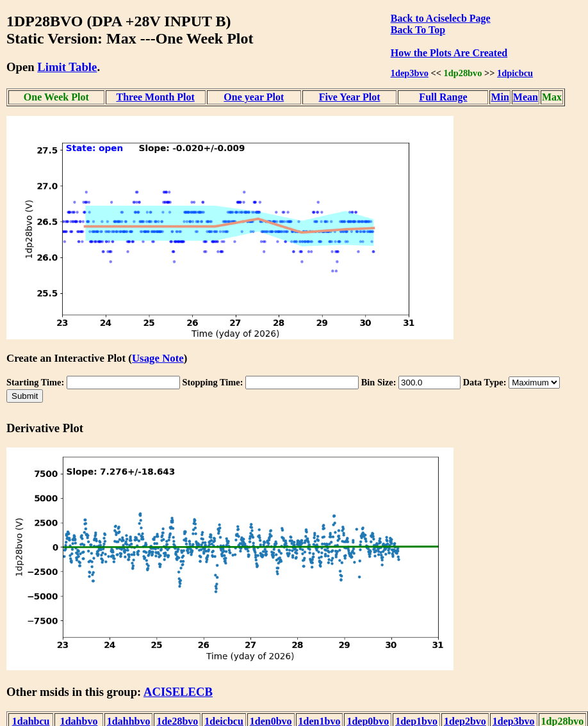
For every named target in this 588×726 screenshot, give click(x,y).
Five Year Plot (350, 97)
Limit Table (67, 67)
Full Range (443, 97)
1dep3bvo (410, 73)
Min (500, 97)
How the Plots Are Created (449, 53)
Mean (526, 97)
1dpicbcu (515, 73)
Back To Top (418, 30)
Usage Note (158, 358)
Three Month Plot (156, 97)
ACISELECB (178, 692)
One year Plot (254, 97)
